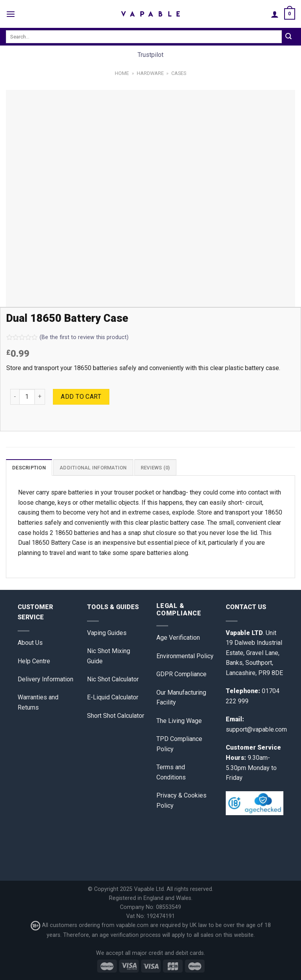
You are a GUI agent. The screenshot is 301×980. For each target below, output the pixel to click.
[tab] (29, 467)
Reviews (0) (155, 468)
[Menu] (11, 14)
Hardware (150, 73)
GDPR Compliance (181, 674)
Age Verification (178, 638)
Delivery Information (45, 679)
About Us (30, 643)
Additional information (93, 468)
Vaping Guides (107, 633)
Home (122, 73)
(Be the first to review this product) (67, 337)
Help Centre (34, 661)
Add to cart (81, 397)
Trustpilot (150, 55)
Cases (179, 73)
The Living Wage (179, 721)
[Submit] (288, 37)
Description (29, 468)
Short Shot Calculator (116, 716)
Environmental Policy (185, 656)
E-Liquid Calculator (113, 697)
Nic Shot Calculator (113, 679)
